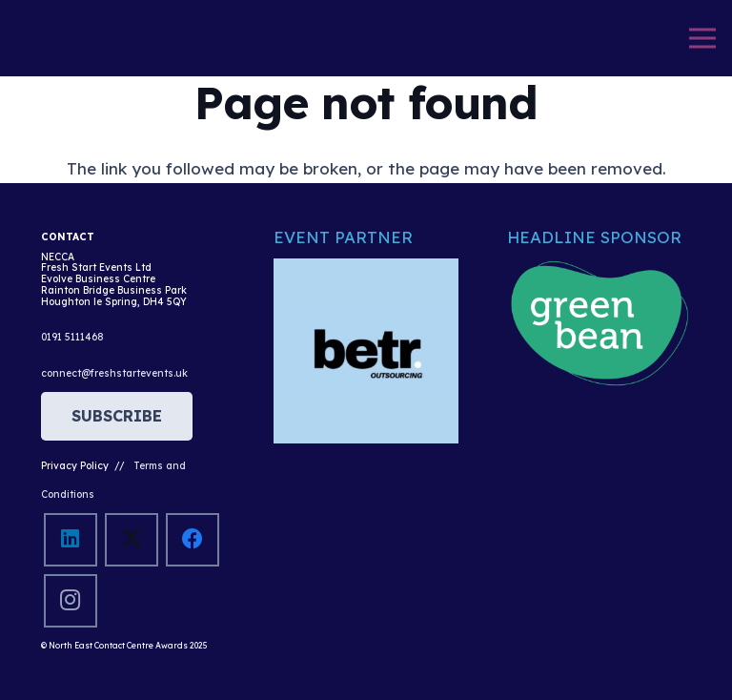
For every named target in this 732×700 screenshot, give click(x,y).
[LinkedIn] (70, 539)
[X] (131, 539)
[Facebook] (192, 539)
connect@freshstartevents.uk (114, 373)
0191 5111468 (72, 337)
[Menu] (702, 38)
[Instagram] (70, 600)
